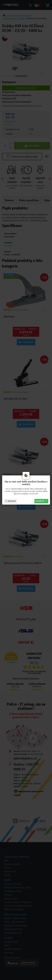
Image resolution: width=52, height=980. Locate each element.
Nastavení (10, 501)
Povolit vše (41, 501)
